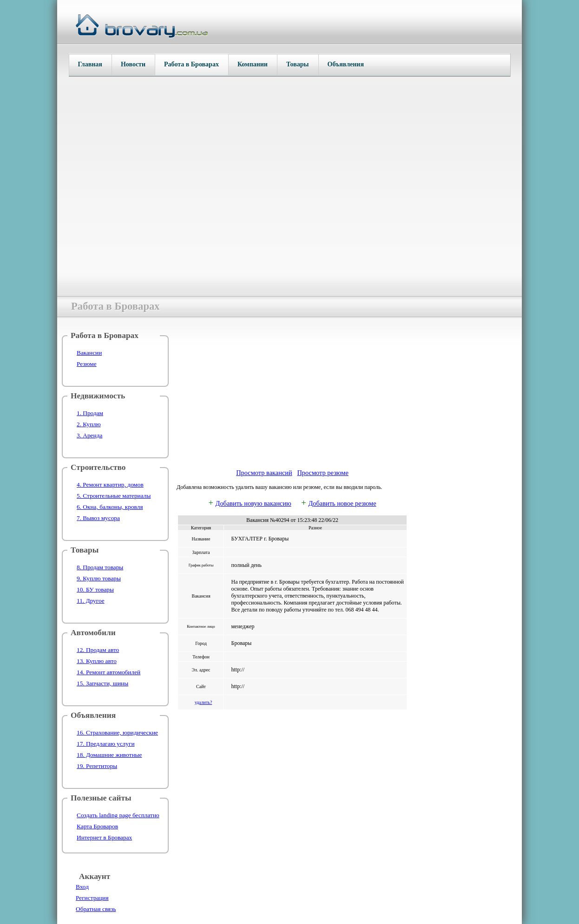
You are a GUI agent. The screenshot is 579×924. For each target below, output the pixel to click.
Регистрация (92, 898)
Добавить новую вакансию (253, 503)
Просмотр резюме (322, 473)
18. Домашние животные (109, 755)
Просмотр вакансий (264, 473)
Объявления (346, 64)
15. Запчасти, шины (102, 683)
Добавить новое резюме (342, 503)
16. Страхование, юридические (117, 732)
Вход (82, 887)
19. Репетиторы (97, 766)
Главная (90, 64)
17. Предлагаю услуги (106, 744)
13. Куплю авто (97, 661)
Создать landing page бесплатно (118, 815)
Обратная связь (96, 909)
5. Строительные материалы (114, 496)
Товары (298, 64)
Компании (253, 64)
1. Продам (90, 413)
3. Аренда (89, 435)
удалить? (204, 702)
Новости (133, 64)
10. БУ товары (95, 589)
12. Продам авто (98, 650)
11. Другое (91, 601)
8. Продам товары (100, 567)
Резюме (87, 364)
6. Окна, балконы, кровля (110, 507)
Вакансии (89, 353)
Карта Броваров (97, 826)
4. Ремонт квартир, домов (110, 485)
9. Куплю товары (99, 578)
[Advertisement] (292, 396)
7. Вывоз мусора (98, 518)
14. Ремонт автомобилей (109, 672)
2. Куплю (89, 424)
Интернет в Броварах (104, 837)
